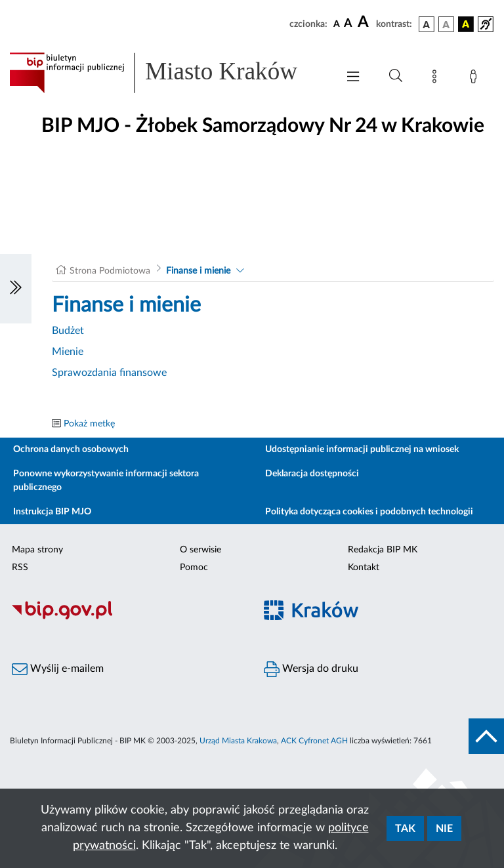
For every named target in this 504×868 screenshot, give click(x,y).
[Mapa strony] (437, 79)
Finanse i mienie (198, 271)
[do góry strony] (486, 736)
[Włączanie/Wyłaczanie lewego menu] (16, 289)
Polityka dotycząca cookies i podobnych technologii (369, 512)
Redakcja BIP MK (383, 550)
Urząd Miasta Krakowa (238, 741)
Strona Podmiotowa (110, 271)
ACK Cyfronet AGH (314, 741)
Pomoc (194, 568)
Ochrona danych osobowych (71, 449)
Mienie (68, 352)
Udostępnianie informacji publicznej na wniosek (362, 449)
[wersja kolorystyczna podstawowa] (427, 24)
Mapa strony (37, 550)
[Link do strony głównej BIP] (167, 73)
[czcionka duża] (365, 22)
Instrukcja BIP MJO (52, 512)
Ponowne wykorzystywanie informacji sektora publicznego (106, 481)
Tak (405, 829)
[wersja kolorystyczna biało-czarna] (446, 24)
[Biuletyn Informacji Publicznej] (126, 617)
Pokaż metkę (89, 424)
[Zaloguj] (476, 79)
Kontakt (364, 568)
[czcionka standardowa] (337, 24)
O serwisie (200, 550)
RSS (20, 568)
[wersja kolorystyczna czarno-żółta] (466, 24)
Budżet (68, 331)
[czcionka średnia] (348, 24)
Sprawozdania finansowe (109, 373)
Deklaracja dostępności (312, 474)
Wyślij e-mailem (58, 669)
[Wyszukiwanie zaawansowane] (396, 76)
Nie (444, 829)
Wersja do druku (311, 669)
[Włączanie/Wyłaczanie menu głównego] (353, 78)
